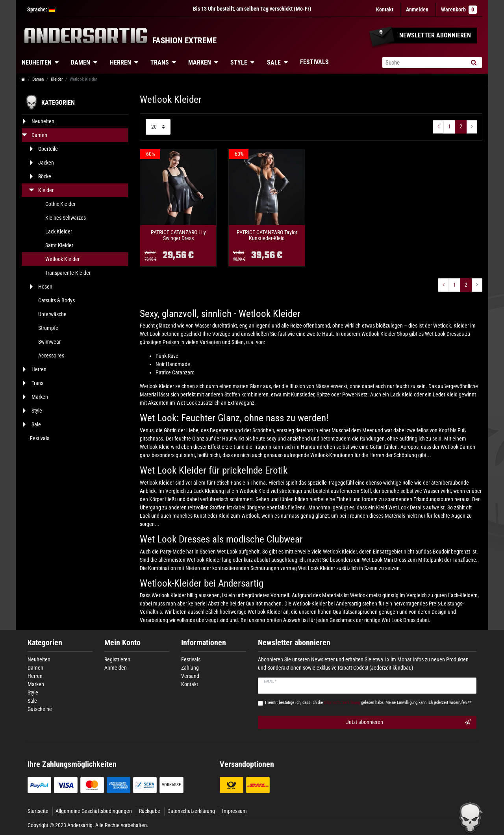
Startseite (38, 811)
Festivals (314, 62)
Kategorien (45, 643)
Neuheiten (37, 62)
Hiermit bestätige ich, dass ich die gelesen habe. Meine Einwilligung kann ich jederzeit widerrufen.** (368, 703)
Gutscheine (40, 709)
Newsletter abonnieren (294, 643)
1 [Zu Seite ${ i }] (449, 126)
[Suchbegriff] (424, 62)
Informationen (204, 643)
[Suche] (473, 62)
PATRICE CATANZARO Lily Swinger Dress (178, 235)
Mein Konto (122, 643)
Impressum (234, 811)
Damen (81, 62)
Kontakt (385, 9)
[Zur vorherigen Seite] (438, 127)
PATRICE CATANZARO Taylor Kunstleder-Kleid (267, 235)
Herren (120, 62)
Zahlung (190, 668)
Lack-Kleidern (463, 595)
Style (239, 62)
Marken (200, 62)
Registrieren (117, 659)
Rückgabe (150, 811)
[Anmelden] (417, 10)
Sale (274, 62)
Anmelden (116, 668)
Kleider (57, 79)
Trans (160, 62)
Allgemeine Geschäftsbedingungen (94, 811)
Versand (190, 676)
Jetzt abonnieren (409, 722)
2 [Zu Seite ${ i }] (461, 126)
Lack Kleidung (209, 491)
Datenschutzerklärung (191, 811)
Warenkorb (459, 10)
